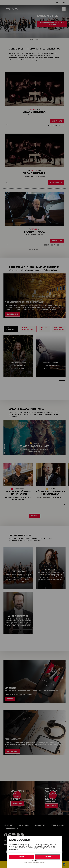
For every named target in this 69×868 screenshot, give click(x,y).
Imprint (35, 863)
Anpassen (34, 861)
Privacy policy (41, 863)
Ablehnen (47, 857)
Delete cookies (28, 863)
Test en (22, 857)
